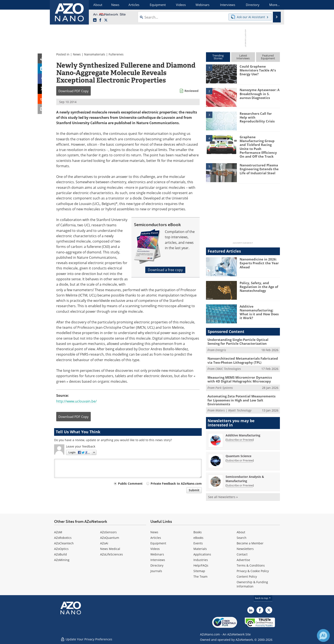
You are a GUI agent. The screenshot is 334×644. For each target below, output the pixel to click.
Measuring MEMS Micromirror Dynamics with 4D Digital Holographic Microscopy (240, 379)
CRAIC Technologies (228, 368)
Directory (157, 565)
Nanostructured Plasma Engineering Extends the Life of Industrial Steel (259, 169)
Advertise (243, 559)
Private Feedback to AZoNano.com (176, 483)
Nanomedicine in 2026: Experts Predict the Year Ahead (259, 263)
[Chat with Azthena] (323, 635)
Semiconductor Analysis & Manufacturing (245, 478)
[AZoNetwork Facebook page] (100, 20)
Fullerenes (116, 54)
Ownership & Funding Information (252, 584)
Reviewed (191, 91)
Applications (202, 554)
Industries (201, 559)
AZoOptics (61, 548)
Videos (155, 548)
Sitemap (199, 571)
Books (198, 532)
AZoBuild (60, 554)
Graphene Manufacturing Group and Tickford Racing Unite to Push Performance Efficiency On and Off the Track (258, 147)
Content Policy (247, 576)
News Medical (110, 548)
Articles (156, 537)
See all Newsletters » (223, 496)
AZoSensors (108, 532)
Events (198, 543)
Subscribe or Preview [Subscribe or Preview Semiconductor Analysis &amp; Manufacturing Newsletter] (240, 485)
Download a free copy (165, 270)
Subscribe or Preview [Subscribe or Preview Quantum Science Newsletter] (240, 460)
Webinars (157, 554)
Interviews (158, 559)
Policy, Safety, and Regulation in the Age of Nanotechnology (259, 286)
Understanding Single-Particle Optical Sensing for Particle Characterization (238, 341)
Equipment (158, 543)
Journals (156, 571)
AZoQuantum (110, 537)
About (241, 532)
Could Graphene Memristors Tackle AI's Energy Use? (258, 70)
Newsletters (245, 548)
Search (242, 537)
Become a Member (250, 543)
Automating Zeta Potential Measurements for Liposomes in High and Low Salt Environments (241, 400)
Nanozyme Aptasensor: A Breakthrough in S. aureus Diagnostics (260, 94)
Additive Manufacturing (243, 435)
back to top (263, 598)
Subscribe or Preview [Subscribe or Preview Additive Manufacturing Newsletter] (240, 439)
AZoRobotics (63, 537)
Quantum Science (238, 455)
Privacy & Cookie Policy (253, 571)
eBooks (198, 537)
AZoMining (62, 559)
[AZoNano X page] (106, 20)
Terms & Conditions (251, 565)
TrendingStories (218, 57)
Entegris (221, 350)
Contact (242, 554)
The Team (200, 576)
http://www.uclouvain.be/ (76, 401)
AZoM (58, 532)
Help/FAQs (201, 565)
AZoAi (104, 543)
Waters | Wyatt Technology (233, 410)
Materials (200, 548)
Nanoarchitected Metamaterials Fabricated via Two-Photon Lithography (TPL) (243, 360)
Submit (194, 490)
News (77, 54)
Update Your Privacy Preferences (86, 639)
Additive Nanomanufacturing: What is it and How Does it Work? (259, 312)
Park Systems (224, 387)
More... (274, 5)
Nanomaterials (95, 54)
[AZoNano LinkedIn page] (95, 20)
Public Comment (130, 483)
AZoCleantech (64, 543)
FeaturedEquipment (268, 57)
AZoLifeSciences (112, 554)
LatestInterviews (243, 57)
